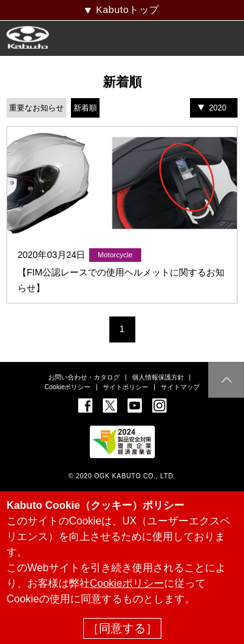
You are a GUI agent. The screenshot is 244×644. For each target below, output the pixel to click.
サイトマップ (180, 387)
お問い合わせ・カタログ (84, 377)
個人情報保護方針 (158, 377)
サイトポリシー (126, 387)
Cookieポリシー (67, 387)
